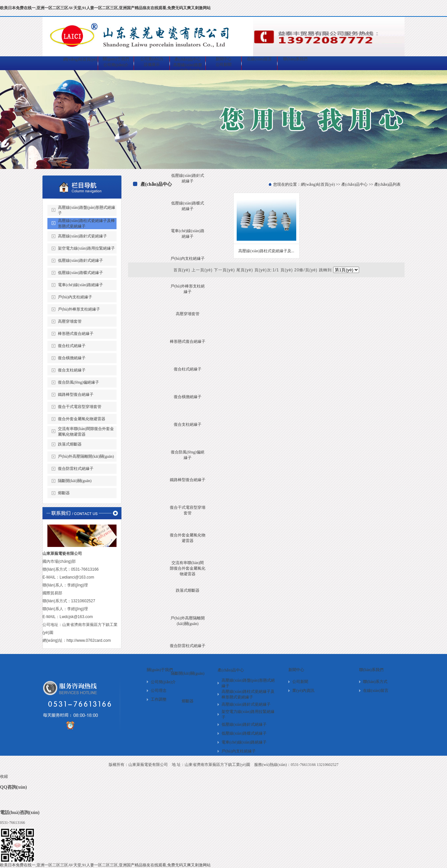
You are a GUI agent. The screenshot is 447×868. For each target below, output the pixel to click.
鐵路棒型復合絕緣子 (188, 480)
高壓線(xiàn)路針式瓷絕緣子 (82, 236)
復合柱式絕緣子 (188, 369)
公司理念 (159, 691)
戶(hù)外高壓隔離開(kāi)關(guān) (86, 456)
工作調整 (159, 699)
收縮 (4, 776)
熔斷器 (188, 701)
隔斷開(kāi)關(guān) (188, 673)
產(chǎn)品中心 (355, 184)
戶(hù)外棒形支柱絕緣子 (79, 309)
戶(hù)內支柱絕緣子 (188, 258)
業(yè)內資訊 (303, 691)
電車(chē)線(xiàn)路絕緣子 (80, 285)
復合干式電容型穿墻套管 (80, 407)
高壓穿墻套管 (188, 314)
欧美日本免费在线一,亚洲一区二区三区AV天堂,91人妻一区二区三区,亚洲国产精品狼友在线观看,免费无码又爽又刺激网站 (105, 8)
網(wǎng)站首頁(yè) (318, 184)
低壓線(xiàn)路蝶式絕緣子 (80, 273)
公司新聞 (223, 65)
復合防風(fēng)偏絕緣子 (79, 382)
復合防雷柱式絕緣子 (188, 646)
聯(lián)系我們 (371, 670)
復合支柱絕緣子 (188, 424)
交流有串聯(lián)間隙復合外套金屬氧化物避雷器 (188, 568)
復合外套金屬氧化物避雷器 (82, 419)
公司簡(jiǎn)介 (116, 65)
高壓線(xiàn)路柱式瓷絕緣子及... (266, 251)
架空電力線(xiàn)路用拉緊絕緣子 (86, 248)
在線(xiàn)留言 (376, 691)
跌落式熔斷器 (188, 590)
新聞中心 (296, 670)
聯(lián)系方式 (375, 682)
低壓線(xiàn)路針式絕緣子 (80, 260)
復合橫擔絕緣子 (188, 397)
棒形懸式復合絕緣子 (188, 341)
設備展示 (152, 65)
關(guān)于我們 (160, 670)
